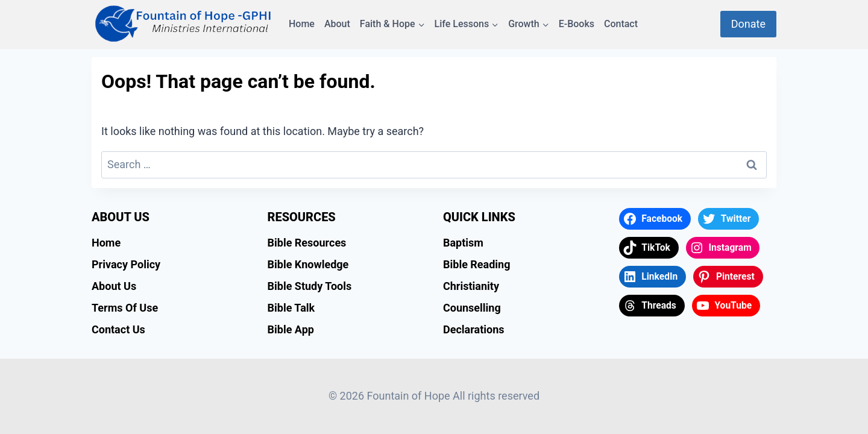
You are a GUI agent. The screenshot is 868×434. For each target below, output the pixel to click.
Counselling (472, 308)
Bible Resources (307, 243)
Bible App (291, 329)
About (337, 24)
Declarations (473, 329)
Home (302, 24)
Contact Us (118, 329)
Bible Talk (291, 308)
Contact (621, 24)
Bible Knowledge (308, 264)
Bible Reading (477, 264)
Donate (748, 24)
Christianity (471, 286)
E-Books (577, 24)
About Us (114, 286)
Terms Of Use (125, 308)
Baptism (463, 243)
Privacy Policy (126, 264)
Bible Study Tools (310, 286)
